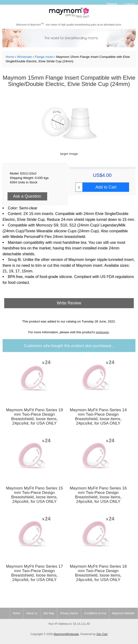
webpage (102, 332)
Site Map (49, 613)
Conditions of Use (95, 613)
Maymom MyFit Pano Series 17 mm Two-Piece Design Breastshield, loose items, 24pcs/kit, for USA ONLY (34, 573)
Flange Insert (44, 57)
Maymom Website (123, 613)
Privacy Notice (69, 613)
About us (32, 613)
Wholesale (24, 57)
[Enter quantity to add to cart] (79, 187)
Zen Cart (102, 634)
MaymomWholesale (66, 634)
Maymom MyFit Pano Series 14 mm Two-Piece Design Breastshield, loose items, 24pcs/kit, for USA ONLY (98, 417)
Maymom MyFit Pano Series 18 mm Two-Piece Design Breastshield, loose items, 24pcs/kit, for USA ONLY (98, 573)
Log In (130, 4)
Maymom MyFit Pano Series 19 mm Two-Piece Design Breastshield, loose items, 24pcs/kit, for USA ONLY (34, 417)
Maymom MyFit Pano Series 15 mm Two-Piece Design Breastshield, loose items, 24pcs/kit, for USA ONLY (34, 495)
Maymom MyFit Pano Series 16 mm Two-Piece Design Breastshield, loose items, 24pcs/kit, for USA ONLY (98, 495)
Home (112, 4)
